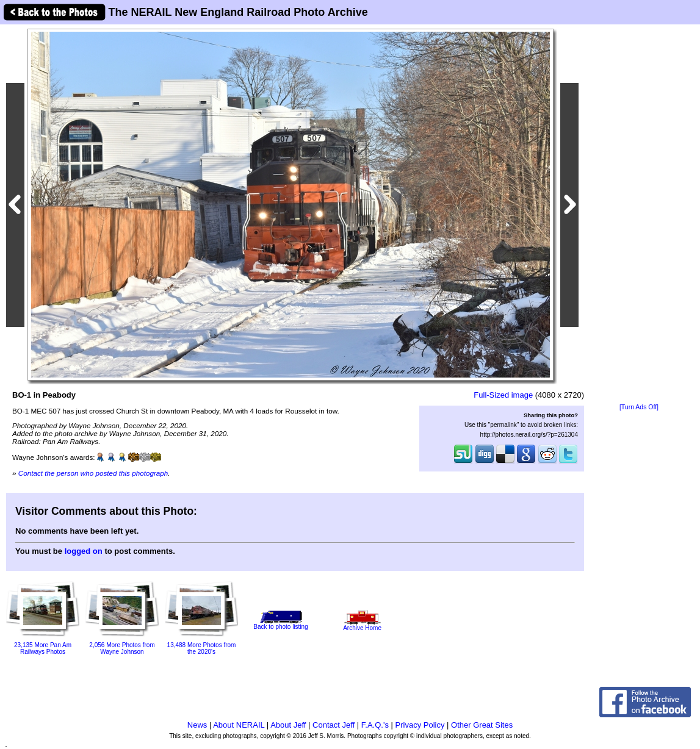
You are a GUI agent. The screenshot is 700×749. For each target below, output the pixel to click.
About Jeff (288, 725)
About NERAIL (239, 725)
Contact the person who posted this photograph (93, 473)
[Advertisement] (639, 215)
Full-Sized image (503, 395)
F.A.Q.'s (375, 725)
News (197, 725)
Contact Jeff (334, 725)
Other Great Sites (482, 725)
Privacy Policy (420, 725)
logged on (84, 551)
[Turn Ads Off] (639, 407)
